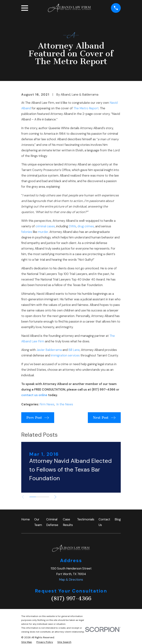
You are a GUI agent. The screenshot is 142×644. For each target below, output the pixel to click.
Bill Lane (74, 350)
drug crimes (86, 226)
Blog (118, 519)
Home (26, 519)
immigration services (65, 355)
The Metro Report (86, 108)
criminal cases (45, 226)
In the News (65, 404)
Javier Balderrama (49, 350)
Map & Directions (71, 580)
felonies (27, 232)
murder (43, 232)
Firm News (47, 404)
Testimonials (86, 519)
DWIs (72, 226)
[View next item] (57, 497)
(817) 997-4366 (71, 598)
